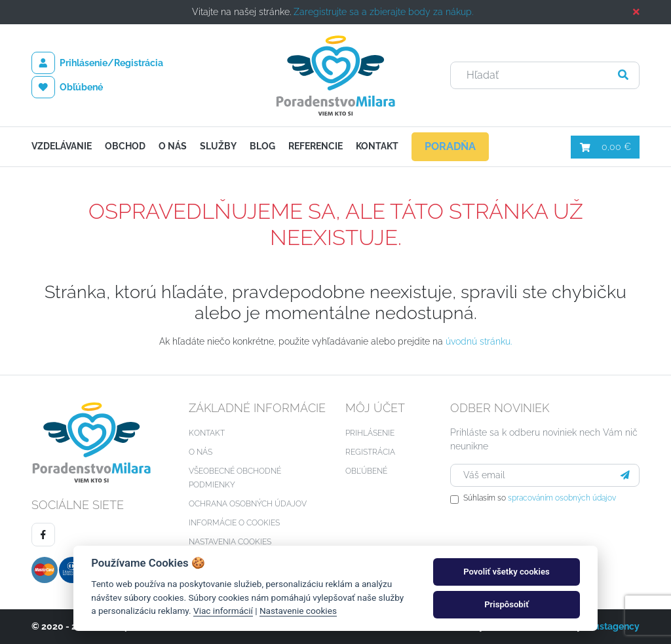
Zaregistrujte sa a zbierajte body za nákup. (383, 12)
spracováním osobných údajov (562, 498)
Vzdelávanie (62, 146)
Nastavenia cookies (230, 542)
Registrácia (370, 452)
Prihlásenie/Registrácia (97, 63)
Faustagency (612, 626)
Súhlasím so (540, 498)
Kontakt (377, 146)
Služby (218, 146)
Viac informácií (223, 611)
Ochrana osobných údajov (248, 504)
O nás (173, 146)
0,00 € (605, 147)
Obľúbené (67, 87)
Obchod (125, 146)
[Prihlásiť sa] (625, 475)
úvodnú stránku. (479, 341)
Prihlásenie (370, 433)
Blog (262, 146)
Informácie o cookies (234, 523)
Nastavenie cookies (298, 611)
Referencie (316, 146)
